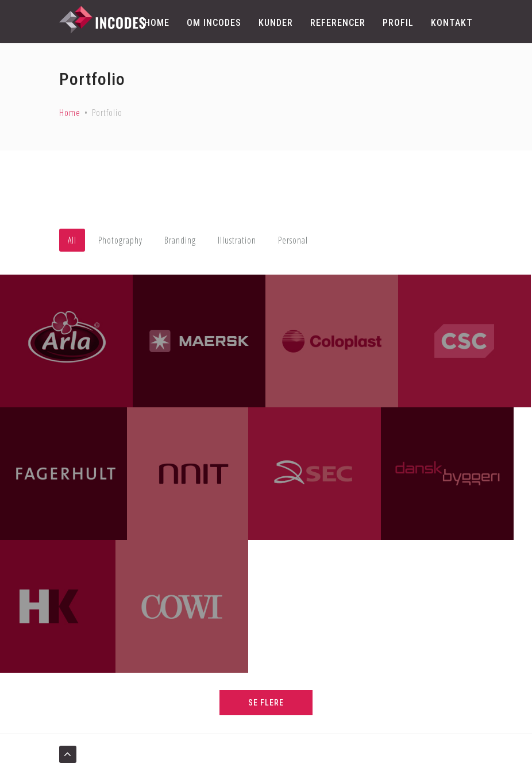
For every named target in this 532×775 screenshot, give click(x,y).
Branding (180, 240)
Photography (120, 240)
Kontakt (452, 23)
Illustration (237, 240)
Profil (398, 23)
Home (157, 23)
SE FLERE (266, 703)
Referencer (338, 23)
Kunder (276, 23)
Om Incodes (214, 23)
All (72, 240)
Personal (293, 240)
